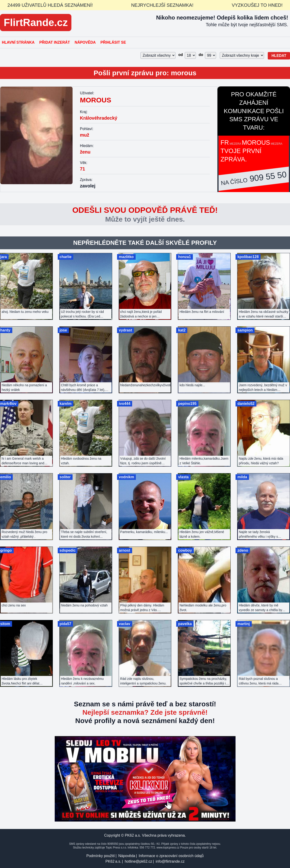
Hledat (279, 56)
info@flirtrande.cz (170, 861)
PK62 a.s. (113, 861)
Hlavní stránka (18, 42)
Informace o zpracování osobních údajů (171, 856)
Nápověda (85, 42)
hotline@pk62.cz (139, 861)
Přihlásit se (113, 42)
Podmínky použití (101, 856)
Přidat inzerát (54, 42)
